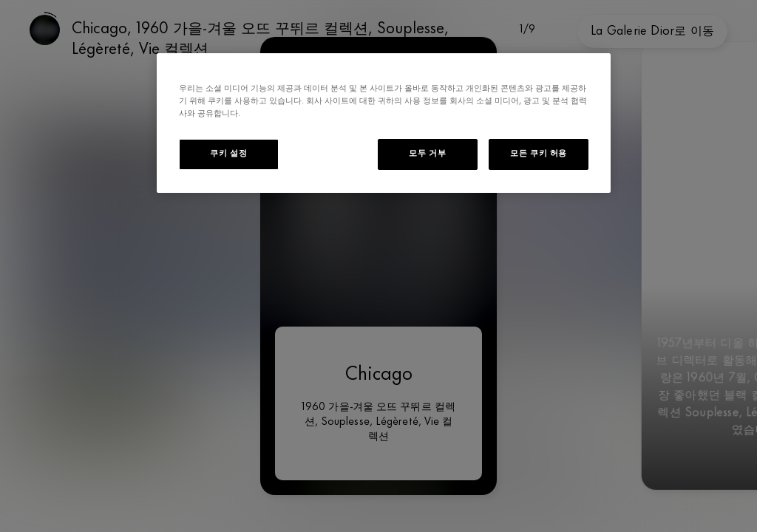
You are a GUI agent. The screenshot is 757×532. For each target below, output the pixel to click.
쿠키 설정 (228, 154)
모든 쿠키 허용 (539, 154)
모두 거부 (427, 154)
